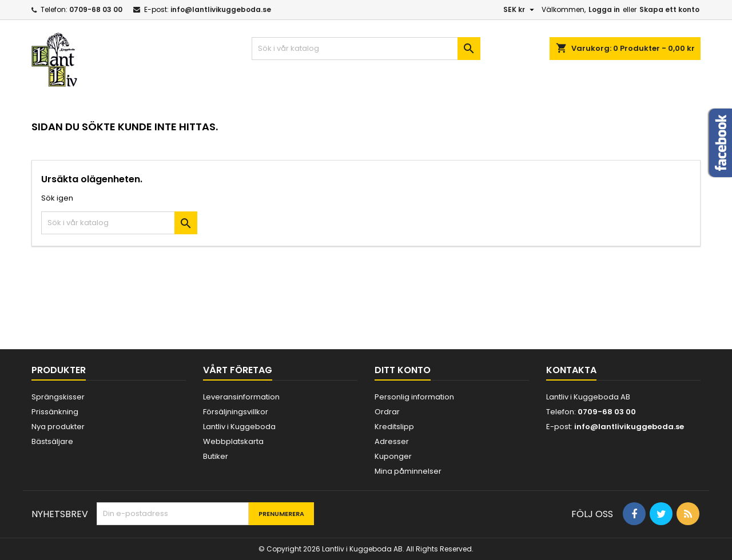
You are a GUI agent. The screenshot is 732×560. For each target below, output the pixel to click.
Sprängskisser (58, 397)
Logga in (604, 9)
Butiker (216, 456)
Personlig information (414, 397)
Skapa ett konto (669, 9)
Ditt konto (403, 370)
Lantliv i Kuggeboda (239, 427)
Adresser (392, 441)
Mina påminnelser (408, 471)
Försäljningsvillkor (236, 412)
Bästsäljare (52, 441)
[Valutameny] (520, 10)
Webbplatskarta (233, 441)
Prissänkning (55, 412)
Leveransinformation (241, 397)
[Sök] (366, 49)
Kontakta (571, 370)
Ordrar (387, 412)
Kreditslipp (394, 427)
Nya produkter (58, 427)
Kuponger (393, 456)
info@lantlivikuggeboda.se (221, 9)
